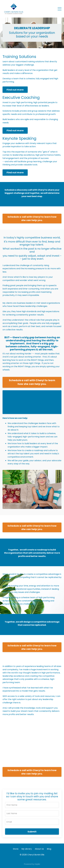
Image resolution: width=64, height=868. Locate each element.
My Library (27, 849)
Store (16, 849)
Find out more (15, 90)
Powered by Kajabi (32, 864)
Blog (49, 849)
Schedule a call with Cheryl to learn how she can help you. (32, 218)
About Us (39, 849)
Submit (32, 832)
